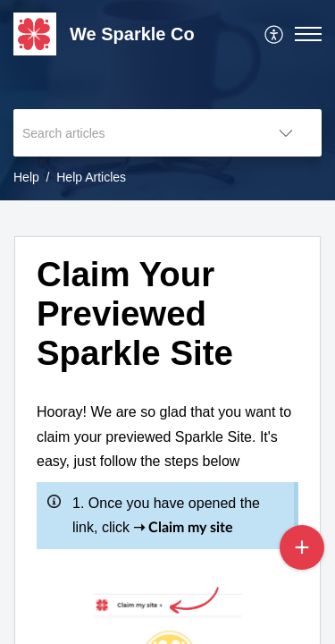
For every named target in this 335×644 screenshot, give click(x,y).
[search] (132, 133)
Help (26, 177)
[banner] (167, 100)
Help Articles (91, 177)
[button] (275, 34)
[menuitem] (275, 34)
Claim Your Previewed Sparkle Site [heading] (135, 314)
